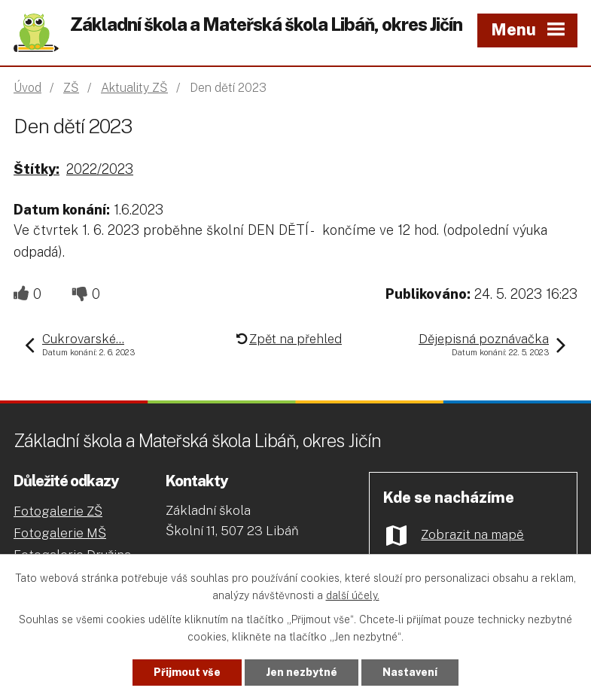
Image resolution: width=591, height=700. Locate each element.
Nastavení (410, 672)
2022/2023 (100, 169)
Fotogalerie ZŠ (58, 511)
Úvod (27, 88)
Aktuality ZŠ (134, 88)
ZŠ (71, 88)
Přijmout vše (187, 672)
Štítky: (37, 169)
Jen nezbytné (302, 672)
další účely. (353, 595)
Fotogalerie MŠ (60, 533)
